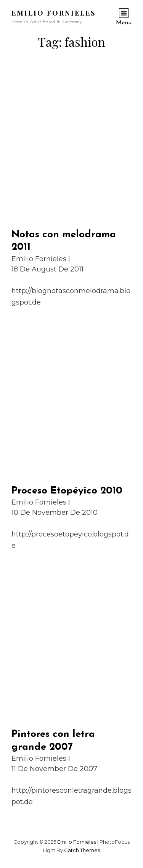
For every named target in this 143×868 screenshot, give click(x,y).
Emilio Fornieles (54, 13)
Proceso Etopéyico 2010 (67, 491)
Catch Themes (82, 850)
